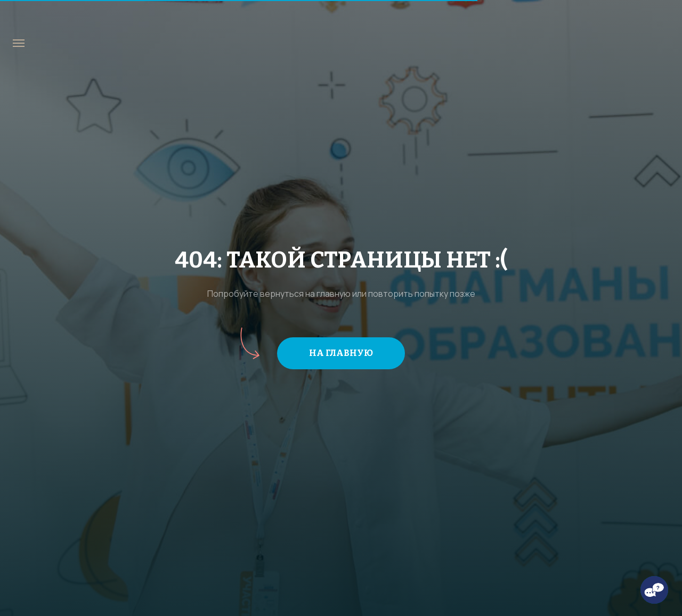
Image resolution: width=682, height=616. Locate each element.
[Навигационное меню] (19, 43)
